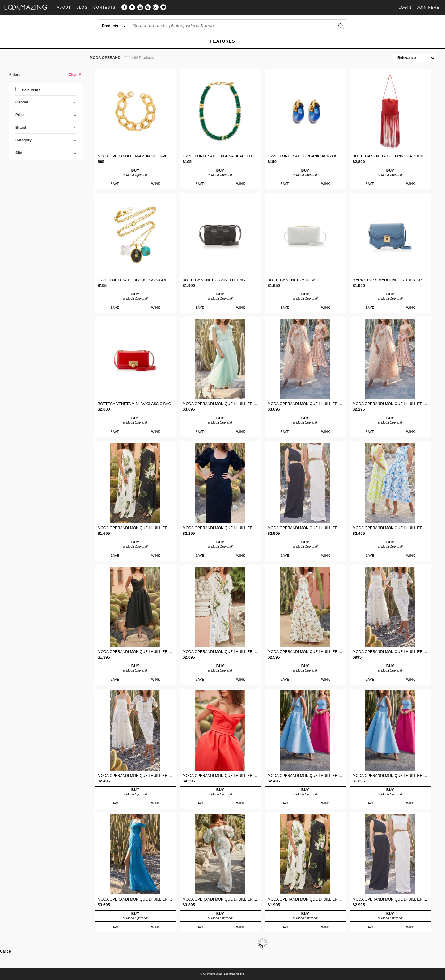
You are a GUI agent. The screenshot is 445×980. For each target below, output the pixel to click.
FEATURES (222, 41)
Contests (104, 8)
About (64, 8)
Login (405, 7)
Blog (82, 8)
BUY (135, 173)
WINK (156, 184)
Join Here (428, 7)
